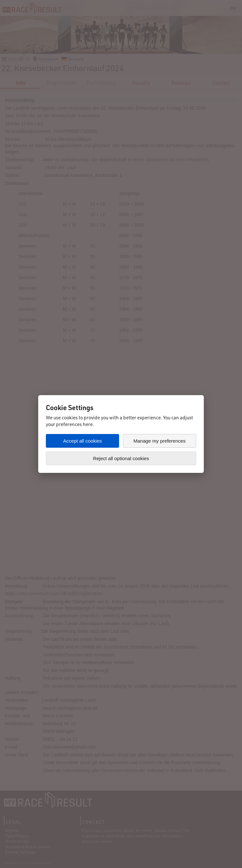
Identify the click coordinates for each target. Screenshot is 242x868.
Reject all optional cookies (121, 458)
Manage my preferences (160, 441)
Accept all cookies (82, 441)
